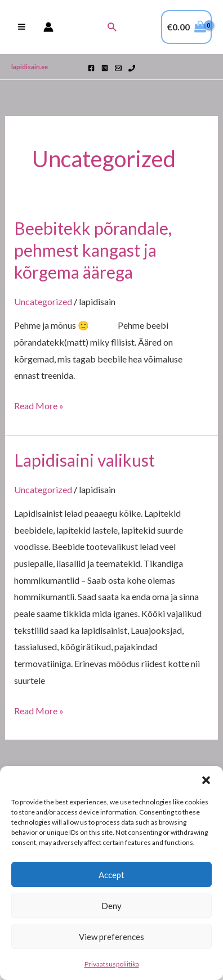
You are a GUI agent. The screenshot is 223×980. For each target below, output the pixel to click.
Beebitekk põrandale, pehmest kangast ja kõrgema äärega (93, 250)
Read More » (39, 404)
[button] (206, 780)
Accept (111, 875)
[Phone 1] (132, 68)
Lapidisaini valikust (84, 460)
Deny (111, 906)
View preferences (111, 937)
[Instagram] (105, 68)
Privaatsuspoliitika (112, 964)
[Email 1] (118, 68)
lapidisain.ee (30, 67)
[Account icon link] (48, 27)
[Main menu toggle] (22, 27)
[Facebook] (91, 68)
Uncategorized (43, 301)
